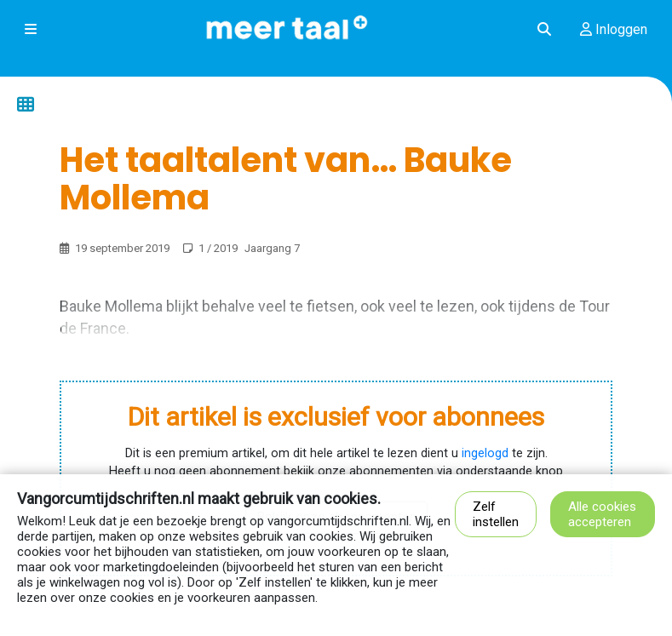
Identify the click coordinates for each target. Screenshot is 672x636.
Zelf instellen (496, 514)
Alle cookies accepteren (602, 514)
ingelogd (485, 453)
